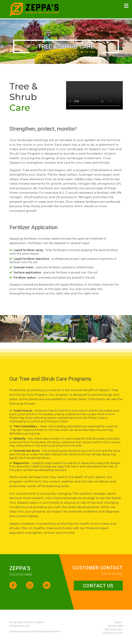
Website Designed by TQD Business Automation (35, 632)
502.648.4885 (21, 574)
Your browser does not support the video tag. (94, 95)
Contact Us (98, 586)
